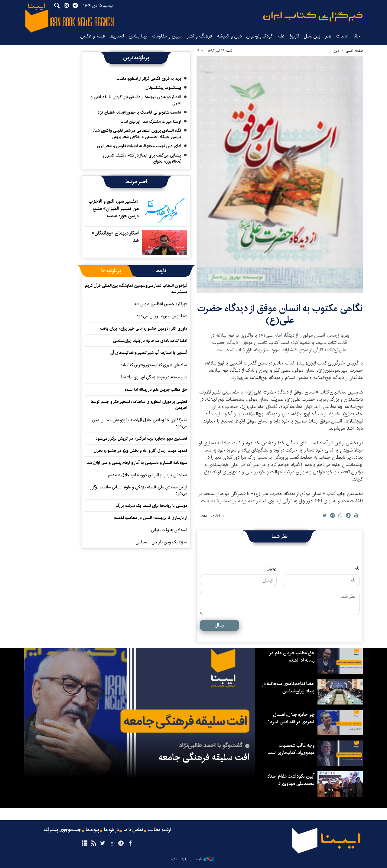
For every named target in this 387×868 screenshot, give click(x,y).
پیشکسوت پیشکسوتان (163, 88)
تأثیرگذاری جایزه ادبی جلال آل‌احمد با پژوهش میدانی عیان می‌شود (140, 423)
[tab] (161, 271)
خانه (356, 36)
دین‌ (336, 51)
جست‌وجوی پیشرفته (62, 830)
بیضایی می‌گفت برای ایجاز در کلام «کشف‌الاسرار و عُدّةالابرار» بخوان (142, 158)
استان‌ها (117, 36)
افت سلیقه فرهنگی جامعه (204, 757)
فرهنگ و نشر (199, 36)
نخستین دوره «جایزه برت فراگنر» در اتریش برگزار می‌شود (141, 439)
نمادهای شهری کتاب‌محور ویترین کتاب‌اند (154, 365)
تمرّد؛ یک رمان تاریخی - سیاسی (161, 542)
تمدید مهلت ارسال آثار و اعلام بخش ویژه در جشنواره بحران (140, 451)
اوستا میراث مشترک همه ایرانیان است (151, 121)
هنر (328, 36)
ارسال (220, 625)
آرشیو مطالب (160, 830)
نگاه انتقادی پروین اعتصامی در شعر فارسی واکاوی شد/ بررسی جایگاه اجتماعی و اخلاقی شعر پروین (137, 134)
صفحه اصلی (354, 51)
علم (281, 36)
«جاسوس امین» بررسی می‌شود (162, 316)
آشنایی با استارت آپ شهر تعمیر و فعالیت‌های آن (149, 353)
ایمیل (272, 568)
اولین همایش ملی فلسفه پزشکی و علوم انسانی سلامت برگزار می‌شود (138, 490)
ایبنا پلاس (138, 36)
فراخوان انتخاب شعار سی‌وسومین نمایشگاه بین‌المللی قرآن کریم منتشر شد (136, 289)
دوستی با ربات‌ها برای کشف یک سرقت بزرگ (151, 506)
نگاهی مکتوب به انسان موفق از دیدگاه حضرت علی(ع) (280, 314)
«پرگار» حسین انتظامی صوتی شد (161, 304)
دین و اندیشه (229, 36)
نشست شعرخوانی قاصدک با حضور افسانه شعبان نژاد (139, 112)
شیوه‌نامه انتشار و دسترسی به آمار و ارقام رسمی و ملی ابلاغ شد (137, 463)
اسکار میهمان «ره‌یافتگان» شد (115, 237)
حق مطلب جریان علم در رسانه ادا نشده (156, 390)
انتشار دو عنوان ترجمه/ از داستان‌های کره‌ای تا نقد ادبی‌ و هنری (136, 100)
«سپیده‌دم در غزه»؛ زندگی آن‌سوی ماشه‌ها (154, 377)
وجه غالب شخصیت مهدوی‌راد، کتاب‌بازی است (291, 749)
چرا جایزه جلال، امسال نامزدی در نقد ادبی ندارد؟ (291, 718)
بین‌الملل (312, 36)
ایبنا (313, 17)
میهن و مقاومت (167, 36)
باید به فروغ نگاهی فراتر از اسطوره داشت (149, 79)
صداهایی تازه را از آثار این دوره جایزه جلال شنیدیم (148, 475)
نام (357, 568)
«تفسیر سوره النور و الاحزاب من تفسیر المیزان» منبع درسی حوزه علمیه (114, 209)
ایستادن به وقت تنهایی (169, 530)
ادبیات (342, 36)
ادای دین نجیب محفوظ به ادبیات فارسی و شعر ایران (139, 146)
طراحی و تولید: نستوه (193, 859)
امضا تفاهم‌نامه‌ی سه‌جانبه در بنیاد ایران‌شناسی (150, 341)
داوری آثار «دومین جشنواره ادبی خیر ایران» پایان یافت (144, 329)
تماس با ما (133, 830)
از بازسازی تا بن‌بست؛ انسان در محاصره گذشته (151, 518)
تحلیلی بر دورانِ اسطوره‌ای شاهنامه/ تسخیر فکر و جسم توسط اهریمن (139, 405)
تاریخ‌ (294, 36)
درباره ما (111, 830)
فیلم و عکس (93, 36)
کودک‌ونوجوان (260, 36)
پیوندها (93, 830)
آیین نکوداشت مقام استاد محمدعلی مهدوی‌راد (291, 780)
